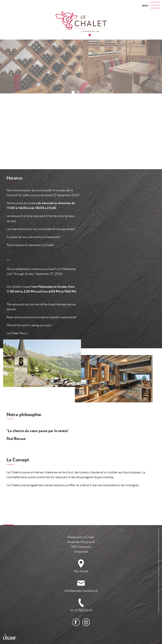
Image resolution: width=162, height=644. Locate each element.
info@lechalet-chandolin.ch (81, 583)
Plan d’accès (81, 563)
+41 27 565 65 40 (81, 603)
